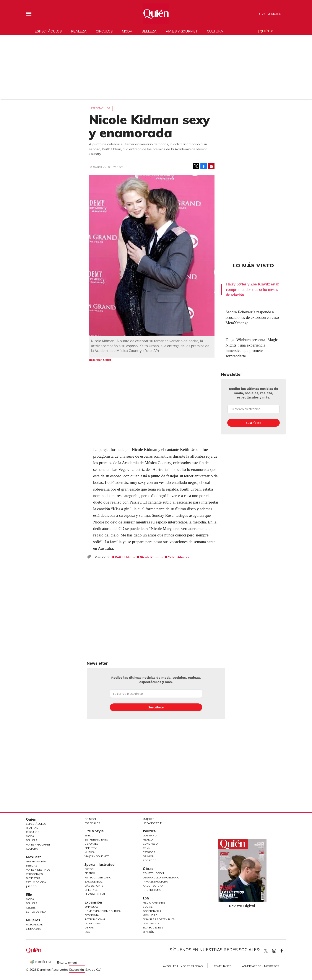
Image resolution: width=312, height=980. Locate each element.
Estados (149, 852)
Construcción (153, 873)
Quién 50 (266, 31)
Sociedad (150, 860)
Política (149, 831)
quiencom (278, 950)
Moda (127, 31)
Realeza (79, 31)
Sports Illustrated (100, 865)
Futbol (90, 869)
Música (90, 852)
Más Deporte (94, 886)
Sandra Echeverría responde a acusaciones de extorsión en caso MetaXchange (252, 317)
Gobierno (150, 835)
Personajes (34, 874)
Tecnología (93, 923)
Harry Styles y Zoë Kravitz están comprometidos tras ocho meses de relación (253, 289)
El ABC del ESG (153, 927)
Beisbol (90, 873)
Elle (29, 895)
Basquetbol (93, 882)
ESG (87, 932)
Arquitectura (153, 886)
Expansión (93, 902)
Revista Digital (270, 14)
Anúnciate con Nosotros (261, 966)
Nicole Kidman (151, 557)
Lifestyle (91, 890)
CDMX (147, 848)
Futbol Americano (98, 877)
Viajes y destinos (38, 870)
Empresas (92, 907)
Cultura (215, 31)
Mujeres (33, 920)
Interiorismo (152, 890)
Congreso (150, 844)
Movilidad (150, 915)
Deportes (91, 844)
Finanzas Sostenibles (159, 919)
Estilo (89, 835)
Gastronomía (36, 861)
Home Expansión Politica (103, 911)
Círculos (104, 31)
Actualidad (35, 924)
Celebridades (178, 557)
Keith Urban (125, 557)
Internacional (95, 919)
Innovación (151, 923)
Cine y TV (90, 848)
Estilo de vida (36, 912)
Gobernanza (152, 911)
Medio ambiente (154, 903)
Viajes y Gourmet (38, 845)
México (148, 840)
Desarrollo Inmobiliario (161, 877)
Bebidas (32, 866)
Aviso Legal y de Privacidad (183, 966)
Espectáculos (48, 31)
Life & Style (94, 831)
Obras (89, 927)
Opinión (90, 819)
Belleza (149, 31)
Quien (266, 951)
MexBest (33, 857)
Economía (92, 915)
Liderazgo (34, 929)
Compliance (222, 966)
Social (148, 907)
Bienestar (33, 878)
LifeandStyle (152, 823)
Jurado (31, 886)
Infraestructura (155, 882)
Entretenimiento (96, 840)
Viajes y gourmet (182, 31)
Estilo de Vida (36, 882)
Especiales (92, 823)
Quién (31, 819)
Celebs (31, 908)
